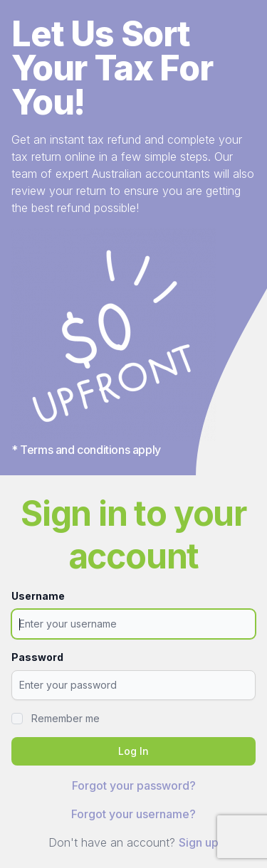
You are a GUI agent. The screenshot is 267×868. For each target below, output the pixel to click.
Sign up (199, 842)
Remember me (66, 718)
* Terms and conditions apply (86, 450)
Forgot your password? (134, 785)
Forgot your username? (133, 814)
